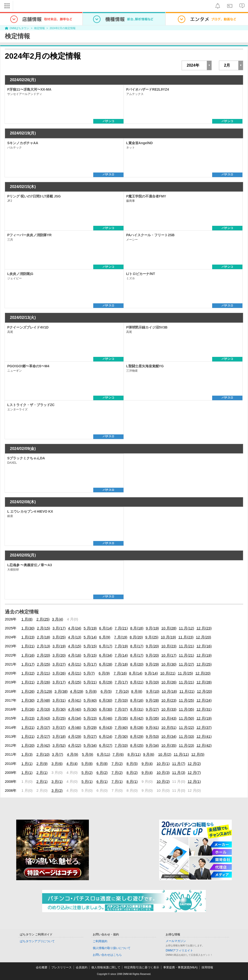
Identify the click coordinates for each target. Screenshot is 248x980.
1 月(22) (28, 673)
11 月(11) (181, 754)
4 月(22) (75, 745)
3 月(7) (58, 754)
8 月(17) (137, 646)
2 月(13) (44, 646)
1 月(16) (28, 655)
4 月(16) (75, 655)
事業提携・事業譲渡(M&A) (180, 967)
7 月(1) (117, 781)
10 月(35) (169, 745)
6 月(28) (106, 664)
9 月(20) (152, 646)
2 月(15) (44, 628)
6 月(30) (106, 700)
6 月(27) (106, 745)
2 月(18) (44, 637)
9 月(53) (152, 736)
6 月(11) (104, 754)
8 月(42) (137, 718)
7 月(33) (121, 700)
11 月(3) (179, 772)
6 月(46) (106, 718)
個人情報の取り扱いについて (112, 948)
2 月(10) (43, 754)
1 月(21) (28, 646)
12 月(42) (204, 745)
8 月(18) (137, 628)
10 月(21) (168, 673)
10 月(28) (169, 628)
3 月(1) (57, 781)
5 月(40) (90, 700)
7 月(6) (118, 754)
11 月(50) (187, 718)
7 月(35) (121, 718)
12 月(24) (204, 700)
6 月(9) (105, 637)
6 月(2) (102, 772)
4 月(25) (75, 682)
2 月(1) (42, 772)
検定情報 (39, 28)
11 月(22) (187, 727)
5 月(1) (87, 781)
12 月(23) (204, 628)
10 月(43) (169, 718)
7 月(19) (121, 637)
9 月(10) (153, 691)
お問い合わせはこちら (107, 955)
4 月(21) (75, 664)
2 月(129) (45, 691)
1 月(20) (28, 745)
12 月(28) (204, 682)
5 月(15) (90, 646)
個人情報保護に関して (106, 967)
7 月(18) (121, 664)
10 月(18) (169, 691)
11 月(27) (187, 664)
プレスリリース (62, 967)
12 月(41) (204, 736)
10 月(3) (163, 772)
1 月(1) (27, 764)
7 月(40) (121, 727)
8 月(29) (137, 736)
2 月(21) (44, 673)
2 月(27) (44, 736)
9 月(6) (149, 754)
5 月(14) (90, 637)
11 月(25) (185, 673)
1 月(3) (27, 754)
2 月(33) (44, 709)
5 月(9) (88, 754)
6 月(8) (102, 764)
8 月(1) (132, 781)
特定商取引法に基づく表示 (142, 967)
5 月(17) (90, 664)
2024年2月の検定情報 (63, 28)
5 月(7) (89, 673)
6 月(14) (106, 628)
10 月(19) (168, 637)
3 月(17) (59, 628)
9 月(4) (147, 764)
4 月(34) (75, 718)
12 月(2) (194, 764)
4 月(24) (75, 628)
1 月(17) (28, 664)
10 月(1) (163, 764)
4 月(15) (75, 646)
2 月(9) (42, 764)
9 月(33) (152, 682)
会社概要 (42, 967)
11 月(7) (179, 764)
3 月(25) (59, 637)
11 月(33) (187, 736)
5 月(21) (90, 682)
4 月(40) (75, 709)
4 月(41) (75, 700)
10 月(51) (169, 727)
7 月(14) (121, 655)
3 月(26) (59, 673)
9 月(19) (152, 628)
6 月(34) (106, 655)
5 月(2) (87, 772)
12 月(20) (204, 637)
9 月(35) (152, 718)
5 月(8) (91, 691)
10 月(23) (169, 646)
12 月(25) (204, 664)
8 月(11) (134, 754)
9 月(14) (151, 673)
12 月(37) (204, 727)
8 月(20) (136, 637)
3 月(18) (59, 736)
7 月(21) (121, 628)
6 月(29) (106, 682)
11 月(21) (187, 646)
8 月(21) (137, 682)
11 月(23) (186, 637)
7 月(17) (121, 682)
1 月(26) (28, 691)
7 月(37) (121, 709)
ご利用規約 (100, 941)
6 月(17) (106, 646)
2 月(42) (44, 745)
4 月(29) (77, 691)
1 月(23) (28, 637)
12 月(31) (204, 709)
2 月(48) (44, 700)
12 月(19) (204, 655)
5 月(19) (90, 628)
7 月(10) (122, 691)
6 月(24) (106, 736)
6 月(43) (106, 727)
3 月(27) (59, 664)
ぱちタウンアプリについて (37, 941)
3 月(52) (59, 745)
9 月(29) (152, 664)
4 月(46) (75, 727)
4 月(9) (73, 754)
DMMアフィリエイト (179, 950)
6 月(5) (106, 691)
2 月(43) (44, 718)
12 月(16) (204, 646)
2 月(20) (44, 655)
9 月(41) (152, 727)
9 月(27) (152, 709)
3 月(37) (59, 727)
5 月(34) (90, 745)
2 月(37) (44, 727)
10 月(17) (169, 655)
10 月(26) (169, 682)
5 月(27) (90, 736)
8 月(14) (136, 673)
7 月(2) (117, 764)
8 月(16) (137, 700)
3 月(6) (57, 764)
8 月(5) (132, 764)
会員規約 (82, 967)
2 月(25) (43, 619)
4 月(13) (75, 637)
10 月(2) (165, 754)
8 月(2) (132, 772)
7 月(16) (120, 673)
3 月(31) (59, 700)
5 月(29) (90, 727)
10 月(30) (169, 664)
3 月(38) (61, 691)
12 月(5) (198, 754)
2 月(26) (44, 682)
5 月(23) (90, 718)
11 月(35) (187, 709)
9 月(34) (152, 745)
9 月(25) (152, 637)
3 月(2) (57, 790)
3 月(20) (59, 655)
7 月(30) (121, 736)
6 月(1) (102, 781)
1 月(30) (28, 628)
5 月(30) (90, 709)
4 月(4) (72, 764)
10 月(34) (169, 736)
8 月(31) (137, 709)
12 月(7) (194, 772)
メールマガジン (176, 941)
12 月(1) (194, 781)
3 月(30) (59, 709)
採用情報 (207, 967)
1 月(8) (27, 619)
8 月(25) (137, 745)
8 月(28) (137, 727)
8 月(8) (137, 691)
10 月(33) (169, 709)
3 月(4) (58, 619)
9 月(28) (152, 700)
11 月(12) (187, 628)
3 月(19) (59, 646)
